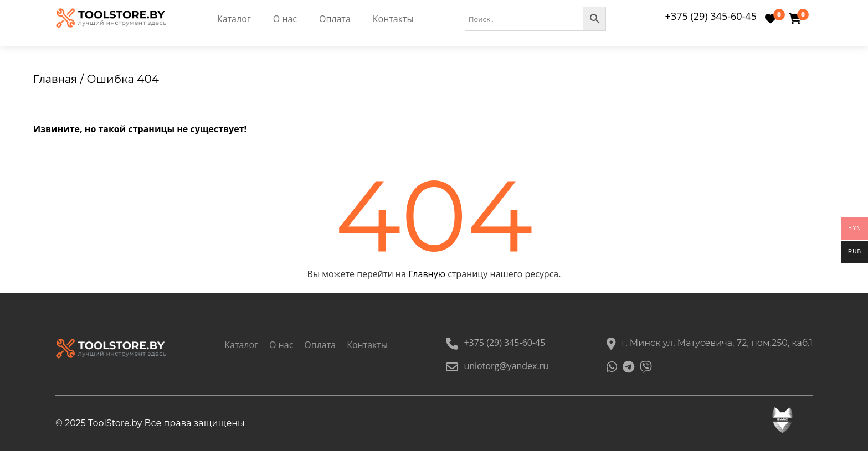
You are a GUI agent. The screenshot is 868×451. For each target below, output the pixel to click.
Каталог (234, 19)
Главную (427, 274)
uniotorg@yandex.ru (497, 366)
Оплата (335, 19)
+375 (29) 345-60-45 (711, 16)
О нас (285, 19)
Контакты (393, 19)
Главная (55, 79)
